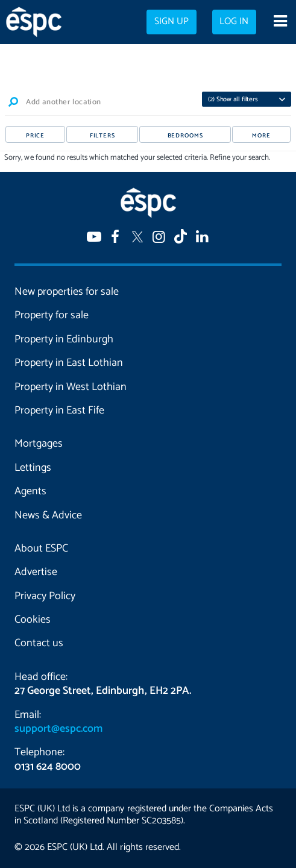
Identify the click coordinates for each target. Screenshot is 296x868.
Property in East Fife (59, 410)
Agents (30, 491)
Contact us (39, 643)
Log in (234, 22)
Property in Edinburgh (64, 339)
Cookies (33, 620)
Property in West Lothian (71, 387)
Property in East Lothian (69, 363)
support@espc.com (58, 729)
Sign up (172, 22)
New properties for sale (67, 292)
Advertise (36, 572)
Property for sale (52, 315)
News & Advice (48, 515)
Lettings (33, 468)
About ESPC (41, 549)
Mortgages (39, 444)
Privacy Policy (45, 596)
